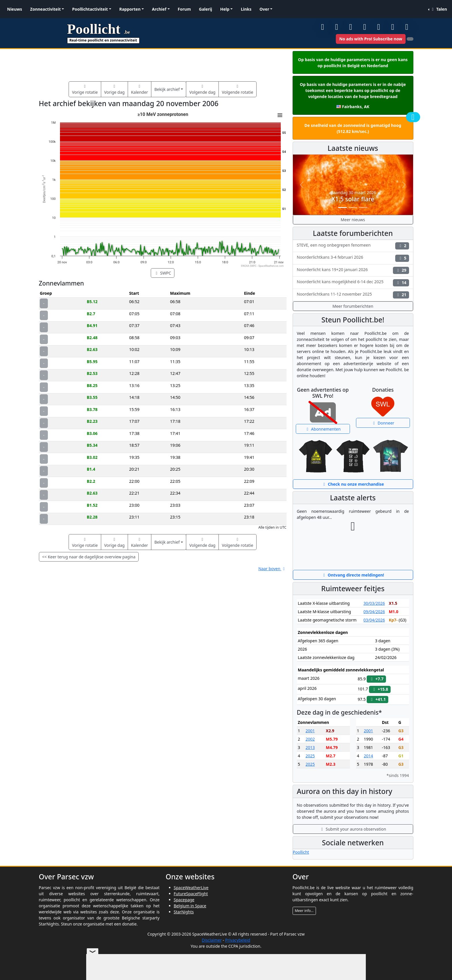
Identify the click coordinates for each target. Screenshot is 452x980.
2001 (310, 731)
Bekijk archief (167, 89)
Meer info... (304, 911)
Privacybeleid (238, 940)
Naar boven (272, 569)
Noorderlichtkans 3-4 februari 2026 (353, 258)
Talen (438, 9)
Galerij (206, 9)
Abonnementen (323, 429)
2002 (310, 739)
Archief (159, 9)
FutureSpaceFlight (191, 894)
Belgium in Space (190, 906)
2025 (310, 756)
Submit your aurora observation (353, 829)
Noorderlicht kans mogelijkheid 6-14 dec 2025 (353, 282)
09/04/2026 (374, 612)
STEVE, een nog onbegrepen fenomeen (353, 246)
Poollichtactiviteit (90, 9)
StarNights (184, 912)
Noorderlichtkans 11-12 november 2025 (353, 295)
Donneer (383, 423)
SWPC (162, 273)
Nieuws (15, 9)
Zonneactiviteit (46, 9)
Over (264, 9)
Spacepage (184, 900)
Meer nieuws (353, 220)
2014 (368, 756)
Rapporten (130, 9)
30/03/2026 (374, 603)
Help (225, 9)
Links (246, 9)
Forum (184, 9)
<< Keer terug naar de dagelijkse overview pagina (89, 557)
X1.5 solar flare (353, 199)
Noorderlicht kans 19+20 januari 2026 (353, 270)
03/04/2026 (374, 620)
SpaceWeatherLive (191, 888)
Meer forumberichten (353, 306)
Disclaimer (212, 940)
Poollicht (301, 852)
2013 (310, 747)
